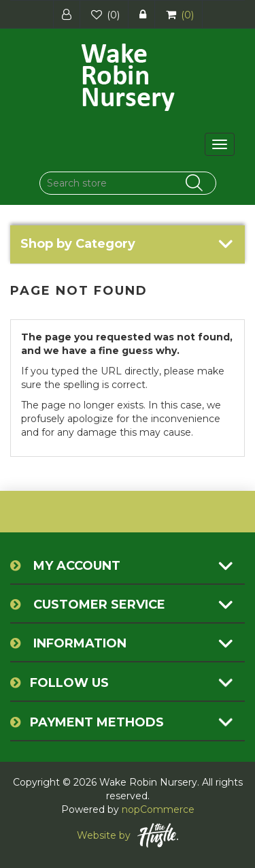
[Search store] (128, 183)
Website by (128, 836)
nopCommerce (158, 809)
